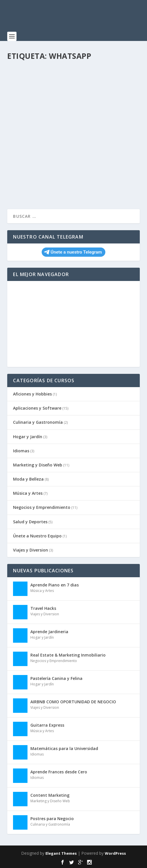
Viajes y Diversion (31, 550)
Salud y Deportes (30, 522)
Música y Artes (28, 493)
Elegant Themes (61, 853)
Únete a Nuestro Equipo (37, 536)
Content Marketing (50, 795)
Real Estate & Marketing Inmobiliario (68, 655)
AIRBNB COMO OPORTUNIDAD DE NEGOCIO (73, 702)
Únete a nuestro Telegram (73, 252)
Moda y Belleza (28, 479)
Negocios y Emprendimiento (42, 507)
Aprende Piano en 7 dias (55, 585)
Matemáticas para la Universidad (64, 748)
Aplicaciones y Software (37, 408)
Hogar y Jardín (28, 437)
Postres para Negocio (52, 819)
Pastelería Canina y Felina (56, 678)
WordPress (115, 853)
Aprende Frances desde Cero (59, 772)
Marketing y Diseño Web (38, 465)
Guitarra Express (47, 725)
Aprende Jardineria (49, 632)
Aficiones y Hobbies (32, 394)
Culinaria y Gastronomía (38, 422)
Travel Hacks (43, 608)
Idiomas (21, 451)
